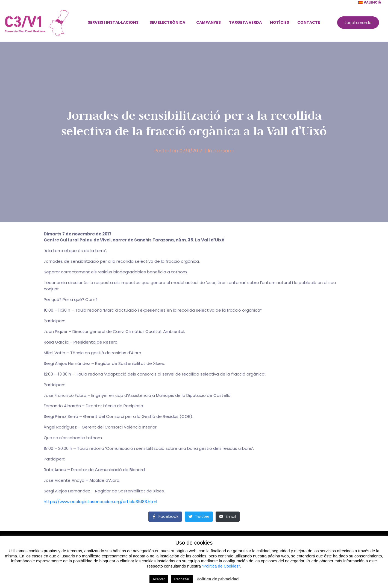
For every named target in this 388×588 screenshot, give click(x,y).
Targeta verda (245, 22)
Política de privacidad (217, 579)
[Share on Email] (228, 517)
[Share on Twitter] (199, 517)
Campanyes (208, 22)
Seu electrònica (167, 22)
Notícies (280, 22)
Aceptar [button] (159, 579)
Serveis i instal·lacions (113, 22)
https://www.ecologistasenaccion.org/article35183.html (100, 502)
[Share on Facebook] (165, 517)
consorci (224, 151)
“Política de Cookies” (221, 566)
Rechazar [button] (182, 579)
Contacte (309, 22)
